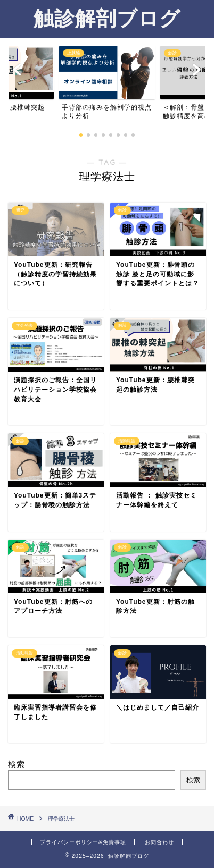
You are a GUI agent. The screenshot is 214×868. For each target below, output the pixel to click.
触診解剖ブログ (107, 18)
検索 (17, 764)
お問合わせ (159, 842)
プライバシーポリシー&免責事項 (83, 842)
